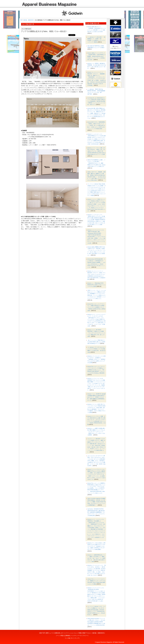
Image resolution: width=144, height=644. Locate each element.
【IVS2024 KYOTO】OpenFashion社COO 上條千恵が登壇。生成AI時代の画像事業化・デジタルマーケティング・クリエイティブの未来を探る (96, 512)
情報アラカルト (87, 633)
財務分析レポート (60, 633)
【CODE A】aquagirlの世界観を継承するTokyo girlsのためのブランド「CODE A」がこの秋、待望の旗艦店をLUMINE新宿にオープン (96, 397)
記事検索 (67, 636)
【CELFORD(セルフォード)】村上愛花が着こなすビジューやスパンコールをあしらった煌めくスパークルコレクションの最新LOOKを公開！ (96, 139)
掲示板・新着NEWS (29, 20)
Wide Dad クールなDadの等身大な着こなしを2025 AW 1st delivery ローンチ (96, 342)
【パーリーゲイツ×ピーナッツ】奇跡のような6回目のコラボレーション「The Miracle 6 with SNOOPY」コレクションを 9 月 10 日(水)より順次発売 (96, 370)
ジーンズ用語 (60, 636)
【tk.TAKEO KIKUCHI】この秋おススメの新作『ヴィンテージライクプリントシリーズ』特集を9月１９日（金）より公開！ (96, 333)
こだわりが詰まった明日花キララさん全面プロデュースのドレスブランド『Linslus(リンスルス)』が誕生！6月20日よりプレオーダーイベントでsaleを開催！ (96, 546)
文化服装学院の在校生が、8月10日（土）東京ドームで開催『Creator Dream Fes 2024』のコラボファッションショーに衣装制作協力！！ (97, 502)
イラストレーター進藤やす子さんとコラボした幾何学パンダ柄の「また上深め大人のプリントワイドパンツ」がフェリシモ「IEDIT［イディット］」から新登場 (96, 474)
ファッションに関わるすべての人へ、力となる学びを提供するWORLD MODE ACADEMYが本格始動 (96, 622)
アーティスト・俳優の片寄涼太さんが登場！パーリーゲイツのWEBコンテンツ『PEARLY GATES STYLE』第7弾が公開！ (96, 307)
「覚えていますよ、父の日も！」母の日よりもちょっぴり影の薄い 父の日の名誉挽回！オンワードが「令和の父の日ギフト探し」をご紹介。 (96, 570)
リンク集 (67, 638)
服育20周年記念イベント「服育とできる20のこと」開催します (96, 558)
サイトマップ (75, 638)
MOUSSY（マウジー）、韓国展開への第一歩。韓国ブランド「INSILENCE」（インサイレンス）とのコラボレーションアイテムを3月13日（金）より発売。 (96, 79)
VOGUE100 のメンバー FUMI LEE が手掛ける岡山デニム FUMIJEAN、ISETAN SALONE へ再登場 (96, 101)
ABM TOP (42, 633)
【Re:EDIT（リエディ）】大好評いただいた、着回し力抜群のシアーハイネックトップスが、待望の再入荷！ (96, 445)
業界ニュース (50, 633)
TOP (21, 20)
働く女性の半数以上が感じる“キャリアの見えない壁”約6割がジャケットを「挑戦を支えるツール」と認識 (96, 113)
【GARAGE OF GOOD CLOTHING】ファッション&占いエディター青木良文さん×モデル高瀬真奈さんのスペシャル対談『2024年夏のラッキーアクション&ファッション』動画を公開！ (96, 594)
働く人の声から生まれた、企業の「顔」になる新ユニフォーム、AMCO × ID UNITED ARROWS (96, 151)
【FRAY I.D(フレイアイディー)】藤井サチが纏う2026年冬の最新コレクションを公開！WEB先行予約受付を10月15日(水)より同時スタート (96, 220)
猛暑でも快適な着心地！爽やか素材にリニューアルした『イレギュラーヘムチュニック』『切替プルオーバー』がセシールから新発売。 (96, 432)
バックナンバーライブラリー (79, 636)
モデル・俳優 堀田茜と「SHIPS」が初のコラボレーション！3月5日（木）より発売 (96, 125)
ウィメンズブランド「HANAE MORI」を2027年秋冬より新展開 (97, 56)
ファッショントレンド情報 (74, 633)
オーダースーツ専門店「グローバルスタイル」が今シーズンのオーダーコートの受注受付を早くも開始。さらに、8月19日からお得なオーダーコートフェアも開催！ (96, 461)
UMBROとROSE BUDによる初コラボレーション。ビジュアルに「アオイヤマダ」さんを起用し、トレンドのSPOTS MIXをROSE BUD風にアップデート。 (96, 488)
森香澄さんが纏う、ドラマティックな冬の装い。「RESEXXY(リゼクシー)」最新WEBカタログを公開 (96, 163)
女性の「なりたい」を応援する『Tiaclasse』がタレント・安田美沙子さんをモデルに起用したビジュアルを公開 (96, 359)
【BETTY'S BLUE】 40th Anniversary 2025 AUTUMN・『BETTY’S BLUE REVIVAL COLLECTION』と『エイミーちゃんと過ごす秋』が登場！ (96, 237)
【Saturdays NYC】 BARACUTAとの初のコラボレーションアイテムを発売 (96, 285)
